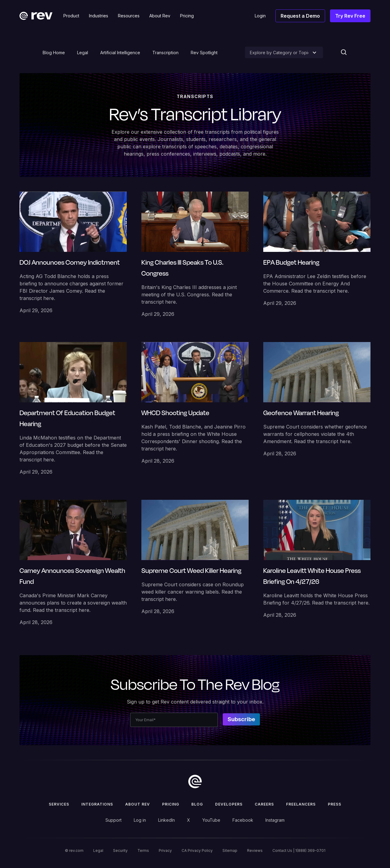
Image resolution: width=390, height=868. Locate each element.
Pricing (171, 804)
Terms (143, 850)
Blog (197, 804)
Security (120, 850)
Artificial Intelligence (120, 53)
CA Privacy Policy (197, 850)
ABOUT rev (138, 804)
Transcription (165, 53)
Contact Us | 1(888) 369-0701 (299, 850)
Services (59, 804)
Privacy (165, 850)
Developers (229, 804)
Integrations (97, 804)
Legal (83, 53)
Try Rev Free (350, 16)
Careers (264, 804)
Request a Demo (300, 16)
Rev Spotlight (204, 53)
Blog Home (54, 53)
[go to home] (195, 782)
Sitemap (230, 850)
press (335, 804)
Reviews (255, 850)
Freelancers (301, 804)
